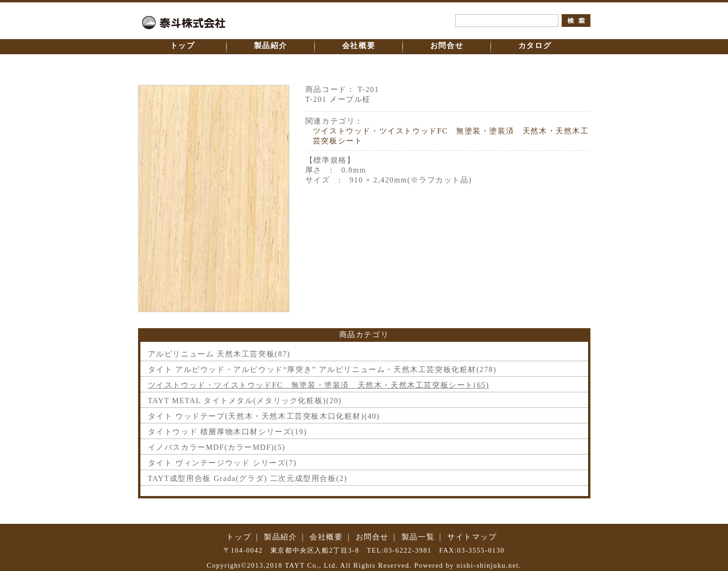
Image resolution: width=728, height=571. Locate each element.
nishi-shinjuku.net (488, 565)
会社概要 (359, 46)
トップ (183, 46)
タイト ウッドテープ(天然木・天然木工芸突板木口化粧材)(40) (264, 416)
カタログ (535, 46)
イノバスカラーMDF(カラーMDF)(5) (217, 447)
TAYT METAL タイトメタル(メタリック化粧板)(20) (245, 401)
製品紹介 (270, 46)
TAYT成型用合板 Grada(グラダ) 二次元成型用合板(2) (248, 478)
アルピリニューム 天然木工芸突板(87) (219, 354)
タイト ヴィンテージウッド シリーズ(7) (222, 463)
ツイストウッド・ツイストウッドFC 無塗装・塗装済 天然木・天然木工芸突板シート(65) (319, 385)
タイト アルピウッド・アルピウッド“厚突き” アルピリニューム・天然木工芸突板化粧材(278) (322, 369)
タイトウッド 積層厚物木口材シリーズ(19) (228, 432)
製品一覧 (418, 537)
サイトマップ (472, 537)
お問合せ (447, 46)
